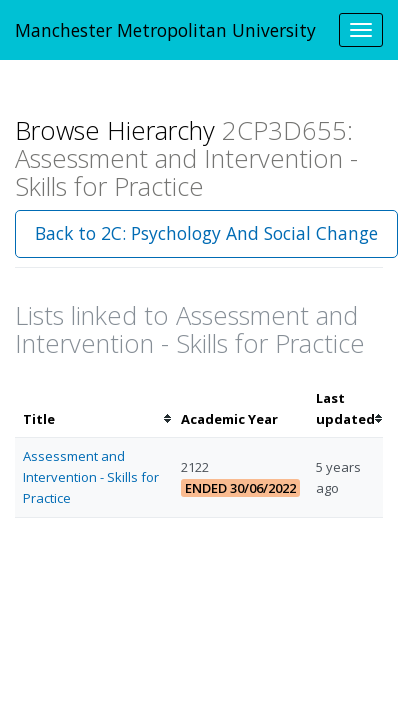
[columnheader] (94, 409)
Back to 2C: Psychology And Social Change (206, 233)
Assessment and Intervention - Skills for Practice (91, 477)
